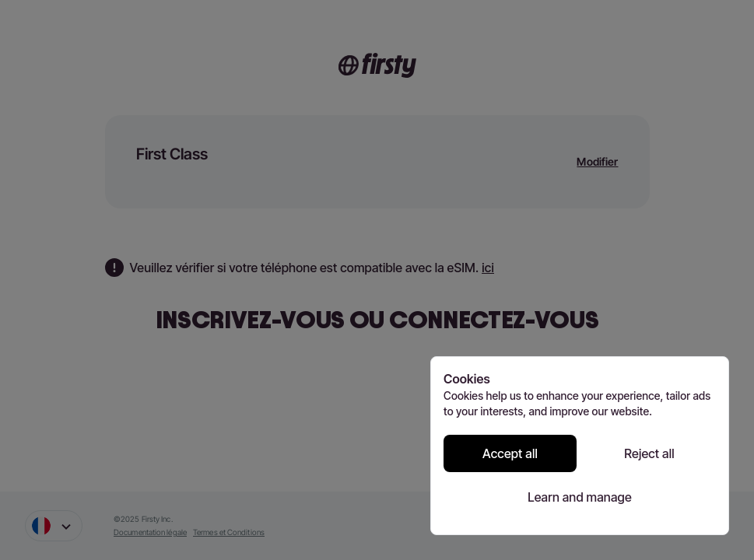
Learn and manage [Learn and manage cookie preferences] (580, 497)
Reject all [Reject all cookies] (649, 453)
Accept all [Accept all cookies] (510, 453)
